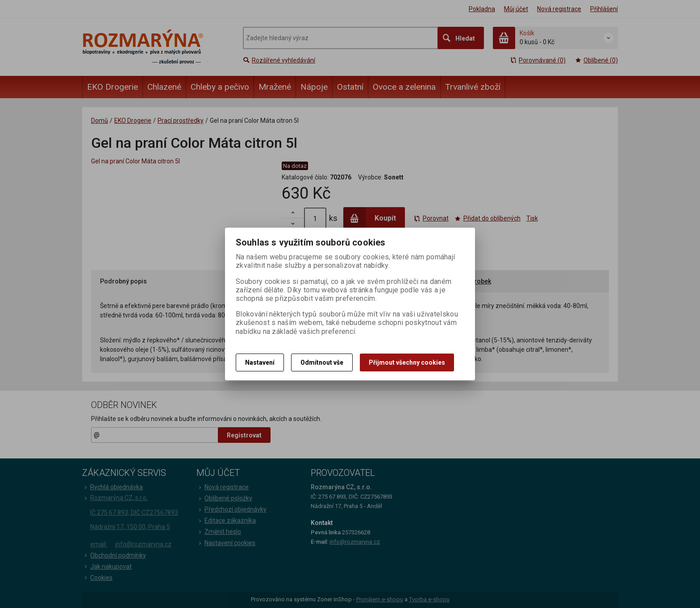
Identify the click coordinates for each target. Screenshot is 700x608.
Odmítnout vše (322, 362)
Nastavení (260, 362)
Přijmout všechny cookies (407, 362)
